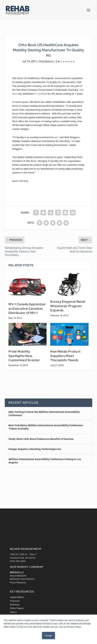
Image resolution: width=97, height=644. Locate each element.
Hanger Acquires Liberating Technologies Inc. (35, 449)
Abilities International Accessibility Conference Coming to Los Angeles (45, 461)
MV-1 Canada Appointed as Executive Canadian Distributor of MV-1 (27, 308)
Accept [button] (48, 636)
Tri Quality (40, 94)
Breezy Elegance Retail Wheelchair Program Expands (68, 306)
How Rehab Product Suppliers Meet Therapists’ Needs (65, 356)
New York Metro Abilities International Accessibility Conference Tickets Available (46, 427)
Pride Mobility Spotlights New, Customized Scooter (24, 356)
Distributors (46, 61)
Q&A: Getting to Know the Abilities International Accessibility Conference (44, 414)
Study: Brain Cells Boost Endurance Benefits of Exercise (41, 439)
